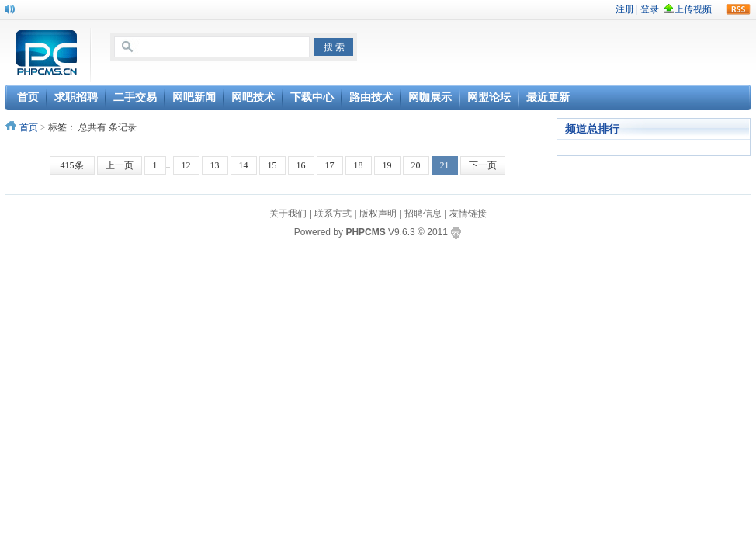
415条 (72, 165)
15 (272, 165)
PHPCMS (365, 232)
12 (186, 165)
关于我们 (288, 214)
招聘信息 (423, 214)
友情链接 (468, 214)
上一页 (120, 165)
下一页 (483, 165)
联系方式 (333, 214)
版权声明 (378, 214)
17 (330, 165)
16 (301, 165)
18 (359, 165)
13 (215, 165)
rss (738, 9)
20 (416, 165)
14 (244, 165)
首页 (29, 127)
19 (387, 165)
